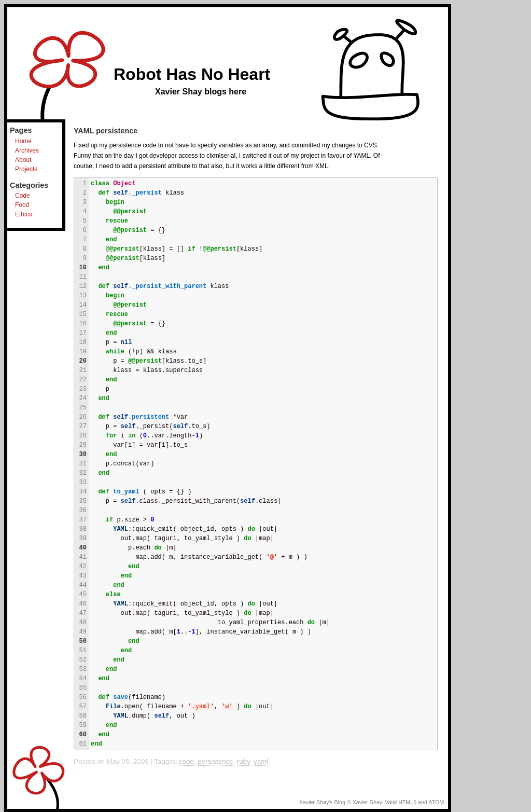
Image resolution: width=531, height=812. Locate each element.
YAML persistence (106, 131)
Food (22, 205)
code (186, 761)
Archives (27, 150)
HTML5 (407, 802)
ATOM (436, 802)
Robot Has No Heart (192, 74)
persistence (215, 761)
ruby (243, 761)
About (23, 160)
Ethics (24, 214)
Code (23, 196)
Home (23, 141)
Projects (26, 169)
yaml (261, 761)
